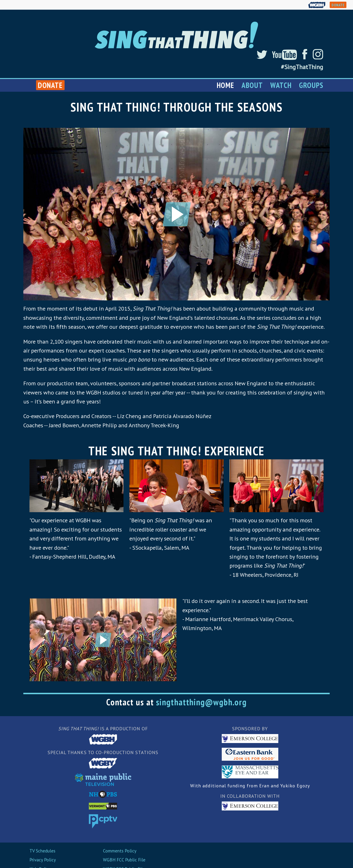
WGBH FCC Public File (124, 860)
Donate (50, 85)
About (252, 85)
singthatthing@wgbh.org (201, 702)
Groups (311, 85)
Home (225, 85)
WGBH (317, 5)
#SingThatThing (302, 67)
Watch (281, 85)
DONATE (338, 5)
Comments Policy (120, 851)
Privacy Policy (43, 860)
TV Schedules (42, 851)
